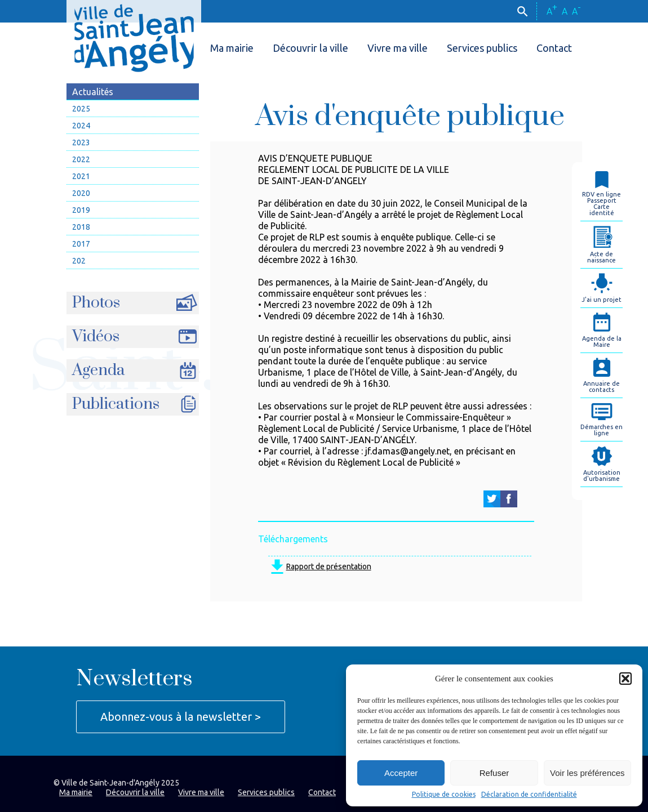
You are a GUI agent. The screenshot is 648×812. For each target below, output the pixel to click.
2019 (81, 210)
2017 (81, 244)
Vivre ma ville (398, 48)
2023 (81, 142)
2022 (81, 159)
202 (79, 261)
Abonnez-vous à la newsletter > (181, 717)
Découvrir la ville (310, 48)
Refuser (494, 773)
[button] (625, 679)
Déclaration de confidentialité (529, 795)
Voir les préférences (587, 773)
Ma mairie (232, 48)
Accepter (401, 773)
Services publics (482, 48)
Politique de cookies (444, 795)
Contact (554, 48)
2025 (81, 109)
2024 (81, 126)
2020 (81, 193)
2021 (81, 176)
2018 (81, 227)
